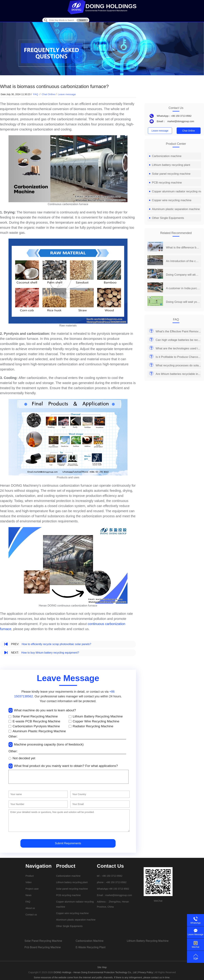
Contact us (31, 915)
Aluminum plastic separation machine (175, 209)
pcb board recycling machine (43, 947)
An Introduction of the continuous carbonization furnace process (183, 261)
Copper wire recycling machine (170, 200)
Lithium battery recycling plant (170, 165)
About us (30, 908)
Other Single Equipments (167, 218)
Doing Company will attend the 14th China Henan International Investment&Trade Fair (183, 275)
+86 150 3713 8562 (181, 116)
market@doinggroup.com (181, 121)
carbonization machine (90, 941)
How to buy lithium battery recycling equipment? (50, 653)
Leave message (67, 94)
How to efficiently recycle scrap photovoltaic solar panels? (56, 644)
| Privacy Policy (145, 972)
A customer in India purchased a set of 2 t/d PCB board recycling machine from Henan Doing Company (183, 288)
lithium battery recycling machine (148, 941)
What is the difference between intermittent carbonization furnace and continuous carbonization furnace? (183, 248)
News (28, 895)
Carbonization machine (165, 156)
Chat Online (48, 94)
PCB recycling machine (165, 183)
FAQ (36, 94)
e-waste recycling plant (91, 947)
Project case (32, 889)
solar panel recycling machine (43, 941)
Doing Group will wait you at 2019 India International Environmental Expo (183, 302)
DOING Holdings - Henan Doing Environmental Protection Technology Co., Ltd (95, 972)
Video (29, 882)
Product (30, 876)
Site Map (102, 967)
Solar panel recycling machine (170, 174)
